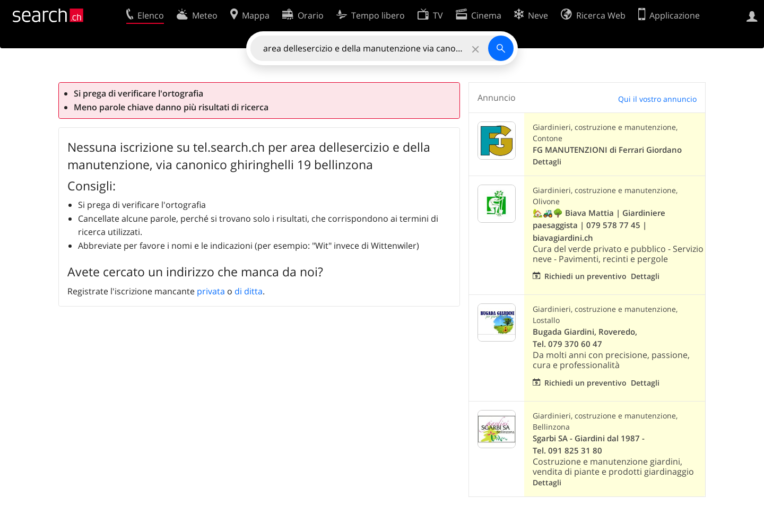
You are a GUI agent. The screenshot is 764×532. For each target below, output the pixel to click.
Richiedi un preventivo (585, 276)
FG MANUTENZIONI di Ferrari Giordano (607, 150)
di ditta (249, 291)
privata (211, 291)
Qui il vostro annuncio (657, 99)
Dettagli (547, 162)
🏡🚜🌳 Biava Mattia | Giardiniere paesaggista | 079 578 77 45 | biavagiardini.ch (599, 225)
